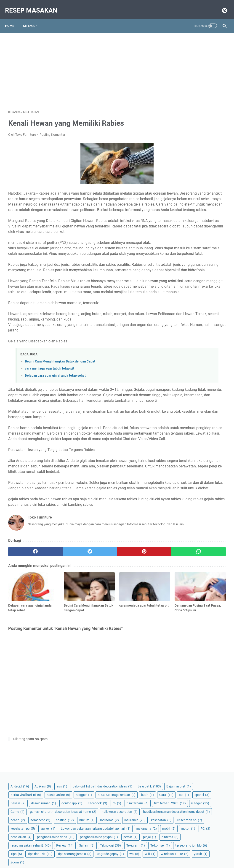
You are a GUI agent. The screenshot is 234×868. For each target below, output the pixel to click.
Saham (203, 332)
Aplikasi (204, 43)
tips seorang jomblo (189, 374)
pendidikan (183, 282)
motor (179, 273)
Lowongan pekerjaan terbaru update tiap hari (193, 254)
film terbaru (183, 149)
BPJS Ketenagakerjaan (191, 107)
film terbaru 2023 (188, 157)
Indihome (181, 226)
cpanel (179, 124)
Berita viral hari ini (187, 90)
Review (181, 332)
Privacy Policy (90, 852)
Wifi (177, 391)
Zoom (198, 400)
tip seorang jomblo (188, 357)
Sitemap (33, 18)
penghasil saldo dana (191, 290)
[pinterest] (99, 636)
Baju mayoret (184, 81)
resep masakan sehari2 (192, 324)
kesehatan (182, 235)
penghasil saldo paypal (191, 298)
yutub (179, 400)
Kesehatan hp (210, 235)
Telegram (208, 341)
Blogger (209, 98)
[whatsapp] (135, 636)
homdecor (202, 209)
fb (201, 141)
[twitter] (63, 636)
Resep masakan (34, 5)
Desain (200, 124)
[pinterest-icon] (221, 5)
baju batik (184, 73)
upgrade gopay (186, 383)
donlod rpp (213, 132)
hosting (181, 218)
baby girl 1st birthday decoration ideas (195, 62)
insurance (207, 226)
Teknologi (182, 341)
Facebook (182, 141)
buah (178, 115)
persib (179, 307)
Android (181, 43)
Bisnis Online (184, 98)
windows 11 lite (202, 391)
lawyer (209, 243)
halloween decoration (190, 188)
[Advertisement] (81, 65)
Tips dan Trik (185, 366)
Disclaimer (147, 852)
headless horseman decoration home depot (194, 198)
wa (209, 383)
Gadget (181, 166)
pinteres (181, 315)
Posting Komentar (52, 130)
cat (215, 115)
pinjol (198, 307)
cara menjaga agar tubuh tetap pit (50, 408)
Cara (197, 115)
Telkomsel (182, 349)
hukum (203, 218)
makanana (182, 265)
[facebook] (26, 636)
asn (177, 51)
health (179, 209)
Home (13, 18)
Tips (215, 357)
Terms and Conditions (120, 852)
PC (197, 273)
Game (202, 166)
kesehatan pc (184, 243)
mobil (205, 265)
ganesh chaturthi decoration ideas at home (196, 177)
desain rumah (185, 132)
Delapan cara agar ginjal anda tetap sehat (55, 415)
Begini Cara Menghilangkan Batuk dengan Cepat (60, 401)
